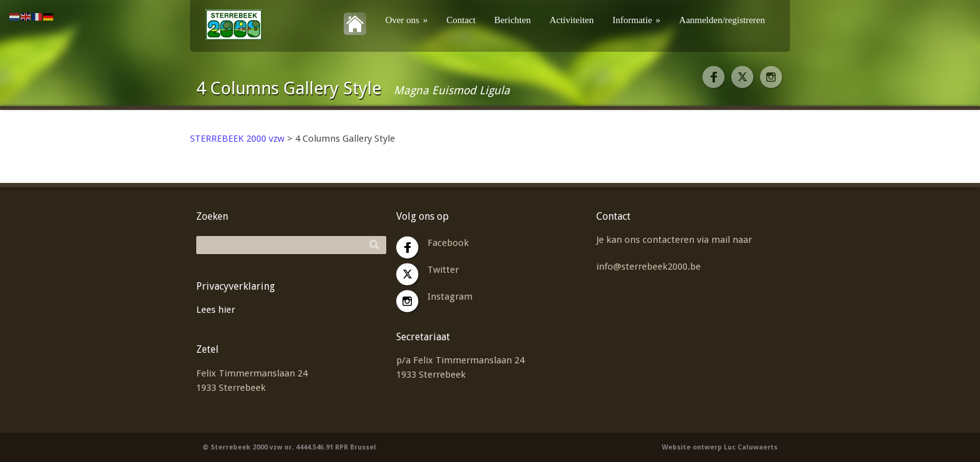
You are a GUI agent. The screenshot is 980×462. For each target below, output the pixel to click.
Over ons (406, 20)
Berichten (512, 20)
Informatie (637, 20)
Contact (461, 20)
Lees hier (216, 310)
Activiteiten (572, 20)
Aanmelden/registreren (722, 20)
